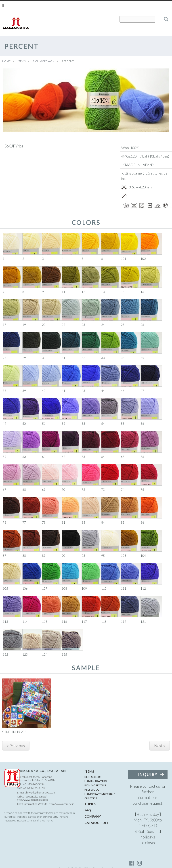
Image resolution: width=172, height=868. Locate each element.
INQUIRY (148, 774)
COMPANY (93, 816)
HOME (6, 61)
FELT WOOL (92, 790)
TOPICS (90, 804)
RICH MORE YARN (44, 61)
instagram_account (139, 863)
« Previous (16, 746)
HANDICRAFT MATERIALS (100, 794)
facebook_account (132, 863)
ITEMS (22, 61)
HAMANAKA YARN (96, 781)
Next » (160, 746)
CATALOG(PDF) (96, 823)
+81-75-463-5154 (34, 784)
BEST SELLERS (93, 777)
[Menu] (3, 6)
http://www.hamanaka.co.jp (33, 800)
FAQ (88, 810)
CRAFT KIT (91, 798)
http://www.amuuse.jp (62, 804)
